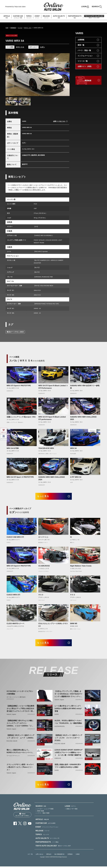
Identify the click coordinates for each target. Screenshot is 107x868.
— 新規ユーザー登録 (71, 810)
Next (66, 75)
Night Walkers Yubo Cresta (81, 566)
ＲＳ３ (41, 595)
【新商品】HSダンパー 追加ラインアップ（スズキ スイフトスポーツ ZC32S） (69, 739)
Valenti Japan (59, 701)
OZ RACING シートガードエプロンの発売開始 (20, 694)
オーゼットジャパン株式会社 (16, 698)
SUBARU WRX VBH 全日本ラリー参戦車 (85, 387)
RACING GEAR (12, 742)
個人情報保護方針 (59, 856)
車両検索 (13, 28)
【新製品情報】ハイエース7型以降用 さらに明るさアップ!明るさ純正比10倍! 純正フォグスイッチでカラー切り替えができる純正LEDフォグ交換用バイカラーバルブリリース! (21, 710)
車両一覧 (81, 45)
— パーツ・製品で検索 (43, 815)
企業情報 (81, 40)
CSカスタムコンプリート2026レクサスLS (53, 625)
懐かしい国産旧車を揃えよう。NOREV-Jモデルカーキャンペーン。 (20, 752)
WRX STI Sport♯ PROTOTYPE (19, 386)
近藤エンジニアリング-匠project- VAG (21, 417)
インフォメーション (85, 56)
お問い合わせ (39, 856)
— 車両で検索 (40, 813)
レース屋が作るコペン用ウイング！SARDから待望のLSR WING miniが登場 (68, 710)
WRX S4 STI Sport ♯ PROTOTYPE (20, 477)
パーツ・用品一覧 (84, 50)
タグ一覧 (30, 856)
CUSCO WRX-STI (13, 595)
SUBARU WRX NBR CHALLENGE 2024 (52, 478)
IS (71, 538)
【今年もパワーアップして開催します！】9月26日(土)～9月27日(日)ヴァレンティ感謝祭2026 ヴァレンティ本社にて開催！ (69, 695)
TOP (7, 28)
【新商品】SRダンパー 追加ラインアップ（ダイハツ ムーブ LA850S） (21, 738)
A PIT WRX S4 (76, 477)
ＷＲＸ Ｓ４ (28, 28)
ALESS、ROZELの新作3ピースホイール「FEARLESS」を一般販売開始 (68, 723)
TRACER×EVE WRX (46, 448)
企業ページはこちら (59, 121)
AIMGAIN (58, 759)
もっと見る (44, 497)
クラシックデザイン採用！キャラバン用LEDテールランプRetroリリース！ (20, 768)
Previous (9, 75)
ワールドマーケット (13, 757)
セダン (42, 47)
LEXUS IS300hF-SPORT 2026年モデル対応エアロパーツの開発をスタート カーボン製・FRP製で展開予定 (69, 754)
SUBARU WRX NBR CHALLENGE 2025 (83, 418)
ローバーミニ (43, 538)
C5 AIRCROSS (44, 566)
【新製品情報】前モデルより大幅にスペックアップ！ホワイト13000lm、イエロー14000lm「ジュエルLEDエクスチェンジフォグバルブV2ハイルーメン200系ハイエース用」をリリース (20, 724)
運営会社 (49, 856)
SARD (57, 715)
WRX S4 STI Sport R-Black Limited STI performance (52, 418)
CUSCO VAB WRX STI (15, 538)
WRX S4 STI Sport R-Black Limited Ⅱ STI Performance (53, 387)
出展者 (78, 856)
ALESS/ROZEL (60, 727)
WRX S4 (73, 448)
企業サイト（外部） (85, 66)
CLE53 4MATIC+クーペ (16, 624)
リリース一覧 (83, 61)
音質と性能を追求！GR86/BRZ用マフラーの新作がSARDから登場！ (68, 767)
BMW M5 (74, 624)
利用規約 (70, 856)
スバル (20, 28)
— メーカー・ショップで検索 (45, 810)
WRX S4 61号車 (13, 448)
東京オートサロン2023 (15, 332)
